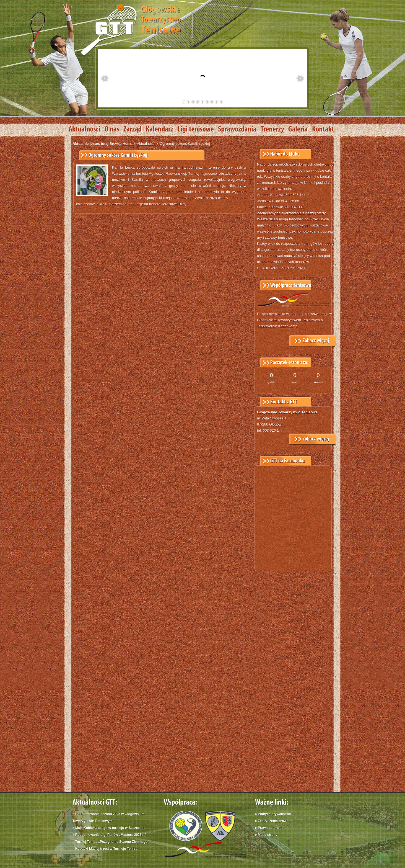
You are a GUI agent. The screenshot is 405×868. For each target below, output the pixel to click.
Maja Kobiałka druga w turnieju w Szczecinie (110, 828)
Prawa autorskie (271, 828)
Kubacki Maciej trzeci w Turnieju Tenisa (106, 849)
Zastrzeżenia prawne (274, 821)
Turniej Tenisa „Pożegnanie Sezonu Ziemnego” (112, 842)
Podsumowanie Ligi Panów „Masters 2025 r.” (111, 835)
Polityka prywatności (274, 814)
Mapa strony (268, 835)
